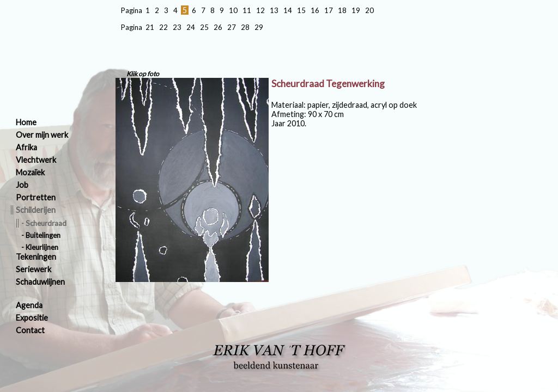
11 (247, 10)
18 (342, 10)
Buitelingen (43, 235)
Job (22, 185)
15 (301, 10)
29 (259, 27)
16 (315, 10)
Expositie (32, 318)
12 (260, 10)
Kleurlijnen (42, 247)
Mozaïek (30, 172)
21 (150, 27)
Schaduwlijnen (40, 282)
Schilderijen (36, 210)
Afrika (26, 147)
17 (329, 10)
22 (163, 27)
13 (274, 10)
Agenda (29, 305)
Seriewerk (34, 269)
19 (356, 10)
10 (233, 10)
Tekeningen (36, 257)
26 (218, 27)
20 (369, 10)
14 (288, 10)
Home (26, 122)
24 (191, 27)
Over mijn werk (42, 135)
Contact (30, 330)
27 (232, 27)
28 (245, 27)
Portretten (36, 197)
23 (177, 27)
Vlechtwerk (36, 160)
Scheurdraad (46, 223)
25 (204, 27)
